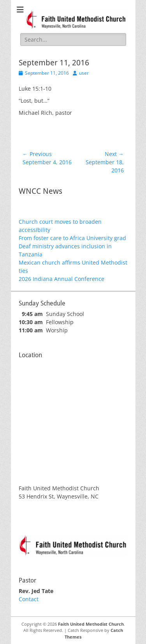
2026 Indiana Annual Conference (62, 279)
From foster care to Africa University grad (72, 238)
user (84, 73)
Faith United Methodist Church (91, 624)
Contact (29, 599)
